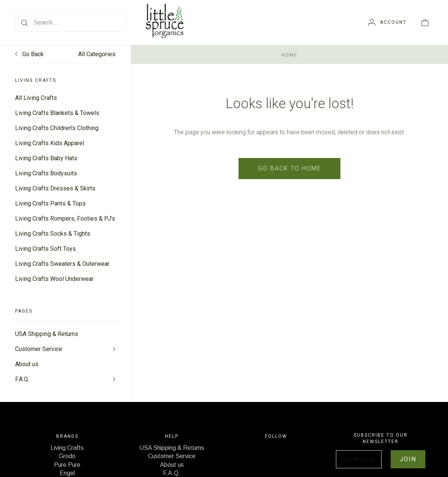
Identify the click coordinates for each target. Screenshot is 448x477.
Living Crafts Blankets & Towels (57, 113)
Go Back (29, 54)
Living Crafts (67, 448)
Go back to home (290, 168)
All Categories (97, 54)
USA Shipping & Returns (47, 334)
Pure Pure (67, 465)
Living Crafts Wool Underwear (54, 279)
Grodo (67, 456)
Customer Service (39, 349)
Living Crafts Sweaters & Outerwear (62, 264)
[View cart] (425, 22)
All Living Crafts (36, 98)
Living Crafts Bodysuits (46, 173)
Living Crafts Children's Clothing (57, 128)
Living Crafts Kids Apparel (50, 143)
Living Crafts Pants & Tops (50, 203)
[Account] (387, 22)
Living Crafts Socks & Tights (53, 234)
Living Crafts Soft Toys (45, 249)
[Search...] (71, 23)
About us (27, 364)
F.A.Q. (22, 379)
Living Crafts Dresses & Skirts (55, 188)
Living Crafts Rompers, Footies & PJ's (65, 219)
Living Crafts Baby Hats (46, 158)
